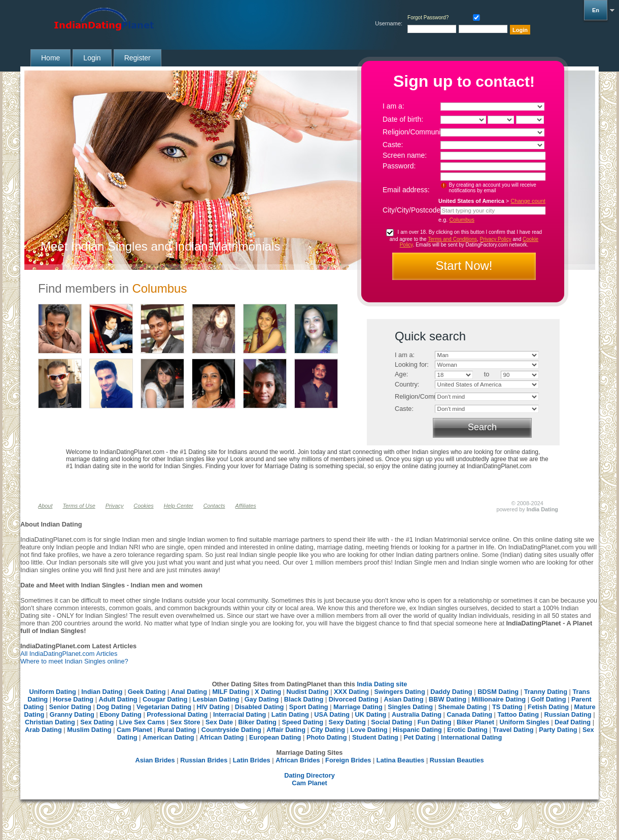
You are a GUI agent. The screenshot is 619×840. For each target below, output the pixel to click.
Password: (399, 166)
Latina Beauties (401, 760)
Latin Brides (252, 760)
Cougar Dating (165, 699)
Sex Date (219, 722)
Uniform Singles (524, 722)
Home (50, 58)
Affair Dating (286, 730)
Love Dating (369, 730)
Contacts (214, 506)
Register (137, 58)
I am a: (393, 106)
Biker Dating (257, 722)
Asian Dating (403, 699)
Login (92, 58)
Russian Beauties (457, 760)
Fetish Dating (548, 707)
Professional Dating (177, 714)
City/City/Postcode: (412, 210)
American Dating (168, 737)
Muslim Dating (89, 730)
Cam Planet (134, 730)
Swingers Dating (400, 692)
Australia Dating (417, 714)
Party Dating (558, 730)
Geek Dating (147, 692)
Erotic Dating (467, 730)
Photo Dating (327, 737)
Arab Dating (43, 730)
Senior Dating (70, 707)
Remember (474, 16)
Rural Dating (177, 730)
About (45, 506)
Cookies (143, 506)
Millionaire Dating (498, 699)
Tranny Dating (546, 692)
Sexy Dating (347, 722)
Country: (407, 384)
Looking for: (412, 364)
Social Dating (391, 722)
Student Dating (375, 737)
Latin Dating (290, 714)
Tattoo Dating (519, 714)
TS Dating (507, 707)
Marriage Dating (358, 707)
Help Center (179, 506)
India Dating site (382, 684)
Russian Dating (568, 714)
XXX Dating (351, 692)
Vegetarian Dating (164, 707)
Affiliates (246, 506)
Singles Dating (410, 707)
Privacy (115, 506)
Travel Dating (513, 730)
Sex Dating (97, 722)
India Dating (542, 509)
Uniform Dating (52, 692)
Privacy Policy (496, 239)
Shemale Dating (463, 707)
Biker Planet (475, 722)
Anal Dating (189, 692)
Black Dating (304, 699)
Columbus (462, 220)
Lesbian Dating (216, 699)
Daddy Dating (451, 692)
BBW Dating (448, 699)
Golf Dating (549, 699)
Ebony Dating (120, 714)
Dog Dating (114, 707)
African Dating (221, 737)
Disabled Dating (260, 707)
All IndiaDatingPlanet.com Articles (69, 654)
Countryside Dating (231, 730)
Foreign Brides (348, 760)
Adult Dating (118, 699)
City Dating (328, 730)
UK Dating (371, 714)
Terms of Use (79, 506)
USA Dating (332, 714)
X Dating (268, 692)
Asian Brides (155, 760)
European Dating (275, 737)
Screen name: (405, 155)
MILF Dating (231, 692)
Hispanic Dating (417, 730)
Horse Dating (74, 699)
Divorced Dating (354, 699)
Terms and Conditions (452, 239)
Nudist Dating (307, 692)
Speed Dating (302, 722)
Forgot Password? (428, 17)
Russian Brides (204, 760)
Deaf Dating (573, 722)
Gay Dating (262, 699)
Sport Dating (309, 707)
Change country (530, 201)
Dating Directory (309, 775)
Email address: (406, 190)
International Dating (471, 737)
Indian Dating (102, 692)
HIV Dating (213, 707)
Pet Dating (419, 737)
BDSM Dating (499, 692)
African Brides (298, 760)
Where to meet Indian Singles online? (74, 661)
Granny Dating (72, 714)
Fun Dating (435, 722)
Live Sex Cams (142, 722)
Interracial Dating (240, 714)
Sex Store (185, 722)
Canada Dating (469, 714)
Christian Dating (50, 722)
